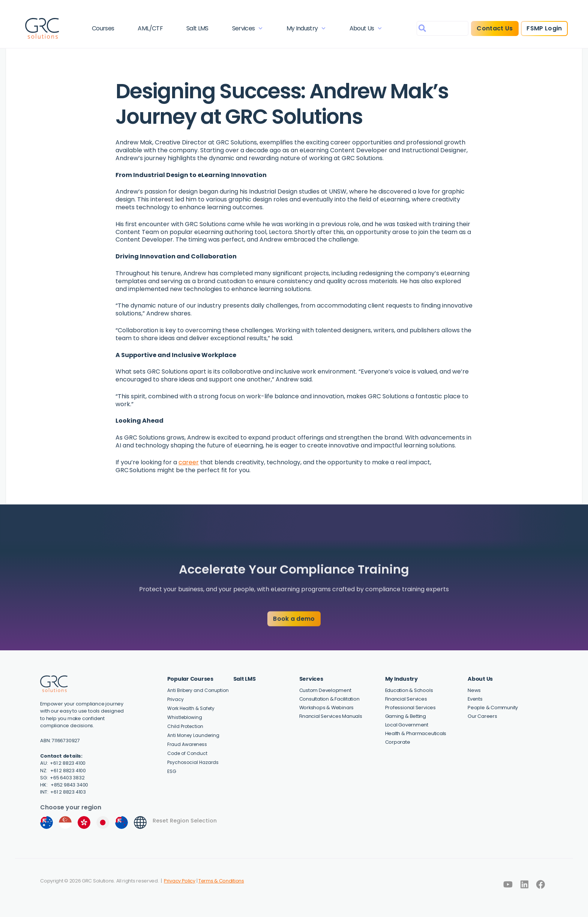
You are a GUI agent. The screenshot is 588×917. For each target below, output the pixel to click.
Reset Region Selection (185, 821)
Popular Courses (190, 679)
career (189, 462)
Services (247, 28)
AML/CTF (150, 28)
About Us (366, 28)
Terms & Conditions (221, 881)
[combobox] (442, 28)
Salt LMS (197, 28)
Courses (103, 28)
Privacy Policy (180, 881)
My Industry (306, 28)
